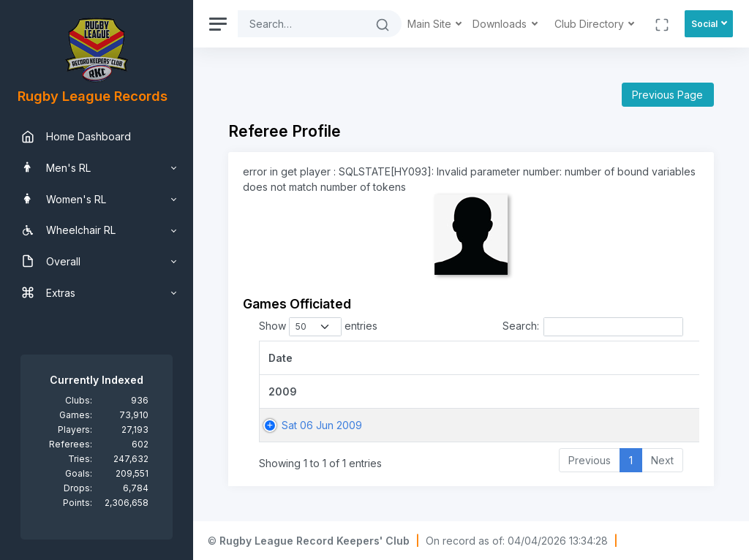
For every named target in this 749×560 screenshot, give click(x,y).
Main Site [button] (431, 24)
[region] (97, 280)
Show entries (318, 327)
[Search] (301, 24)
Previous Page (667, 95)
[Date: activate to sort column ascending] (385, 358)
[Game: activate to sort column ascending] (578, 358)
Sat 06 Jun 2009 (322, 425)
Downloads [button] (501, 24)
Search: (593, 327)
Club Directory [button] (591, 24)
